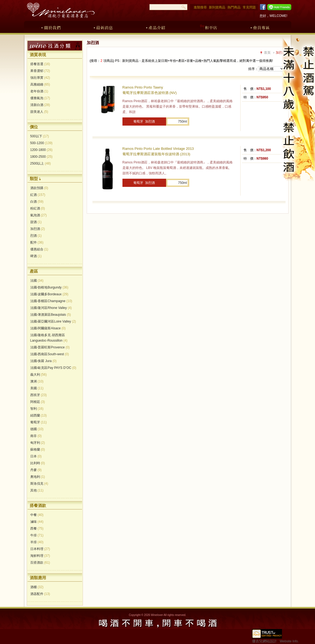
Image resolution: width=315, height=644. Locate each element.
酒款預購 (39, 188)
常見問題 (249, 7)
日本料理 (40, 549)
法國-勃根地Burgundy (49, 287)
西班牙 (39, 395)
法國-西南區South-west (50, 354)
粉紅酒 (38, 208)
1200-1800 (41, 150)
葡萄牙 (39, 422)
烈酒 (36, 236)
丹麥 (36, 470)
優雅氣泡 (40, 98)
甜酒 (36, 222)
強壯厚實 (40, 78)
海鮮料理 (40, 556)
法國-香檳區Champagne (51, 301)
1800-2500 (41, 157)
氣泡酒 (39, 215)
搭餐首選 (40, 64)
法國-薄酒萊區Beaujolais (51, 315)
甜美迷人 (39, 112)
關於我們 (51, 27)
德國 (37, 429)
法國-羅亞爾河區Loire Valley (53, 321)
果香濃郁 (40, 71)
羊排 (37, 542)
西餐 (37, 528)
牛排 (37, 535)
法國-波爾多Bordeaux (49, 294)
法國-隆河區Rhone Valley (51, 308)
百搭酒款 (40, 563)
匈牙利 (38, 443)
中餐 (37, 515)
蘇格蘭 (38, 449)
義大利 (39, 375)
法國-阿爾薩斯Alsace (48, 328)
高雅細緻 (40, 84)
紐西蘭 (39, 415)
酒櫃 (37, 587)
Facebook (262, 7)
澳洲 (37, 381)
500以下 (40, 136)
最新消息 (103, 27)
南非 (36, 436)
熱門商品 (234, 7)
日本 (36, 456)
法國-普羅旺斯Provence (50, 347)
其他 (37, 490)
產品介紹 (156, 27)
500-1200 (41, 143)
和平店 (208, 27)
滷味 (37, 522)
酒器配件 (40, 594)
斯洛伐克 (39, 484)
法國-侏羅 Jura (43, 361)
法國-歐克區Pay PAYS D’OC (53, 368)
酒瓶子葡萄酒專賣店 (61, 10)
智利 (37, 409)
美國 (37, 388)
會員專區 (260, 27)
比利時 (38, 463)
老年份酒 (39, 91)
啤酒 (36, 256)
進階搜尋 (200, 7)
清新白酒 (40, 105)
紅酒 (38, 195)
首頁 (267, 53)
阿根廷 (38, 402)
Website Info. (289, 641)
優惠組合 (39, 249)
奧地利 (38, 477)
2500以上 (40, 163)
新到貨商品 (217, 7)
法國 (37, 281)
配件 (37, 242)
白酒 (37, 202)
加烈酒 (38, 229)
